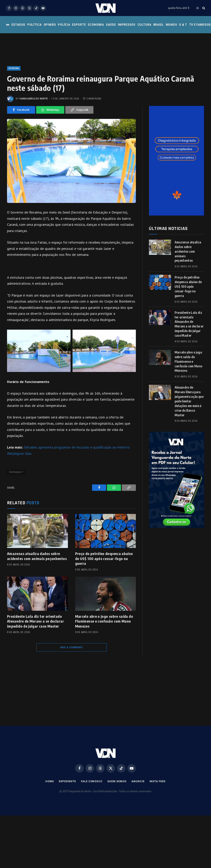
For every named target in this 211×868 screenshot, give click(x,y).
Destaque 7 (16, 472)
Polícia (64, 25)
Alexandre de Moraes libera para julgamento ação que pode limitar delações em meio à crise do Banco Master (189, 401)
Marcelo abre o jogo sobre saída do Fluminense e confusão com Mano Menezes (104, 621)
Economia (96, 25)
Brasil (159, 25)
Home (50, 781)
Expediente (67, 781)
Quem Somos (117, 781)
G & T (183, 25)
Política (34, 25)
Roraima (14, 68)
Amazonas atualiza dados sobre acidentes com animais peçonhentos (37, 556)
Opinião (50, 25)
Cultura (144, 25)
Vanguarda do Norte (34, 99)
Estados (18, 25)
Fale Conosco (92, 781)
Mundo (172, 25)
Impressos (126, 25)
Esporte (79, 25)
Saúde (111, 25)
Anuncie (138, 781)
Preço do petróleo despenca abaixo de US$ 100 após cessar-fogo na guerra (104, 558)
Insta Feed (158, 781)
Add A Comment (72, 647)
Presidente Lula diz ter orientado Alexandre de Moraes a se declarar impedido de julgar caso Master (35, 621)
